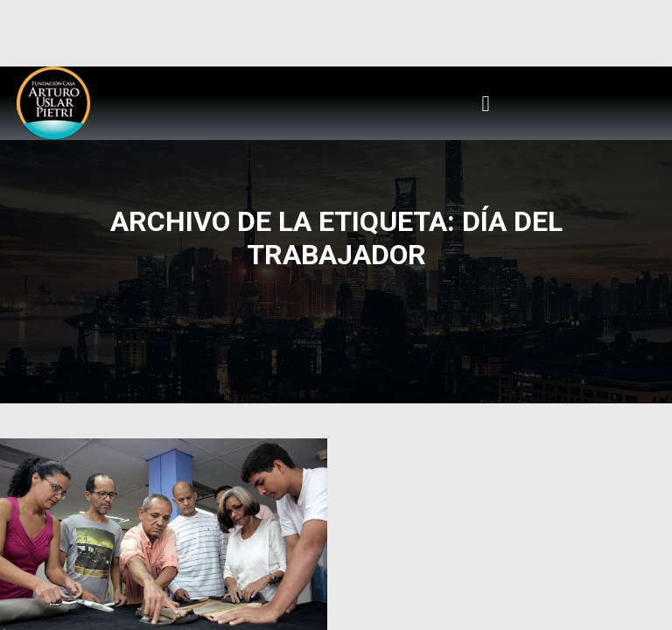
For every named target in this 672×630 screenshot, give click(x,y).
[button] (486, 103)
